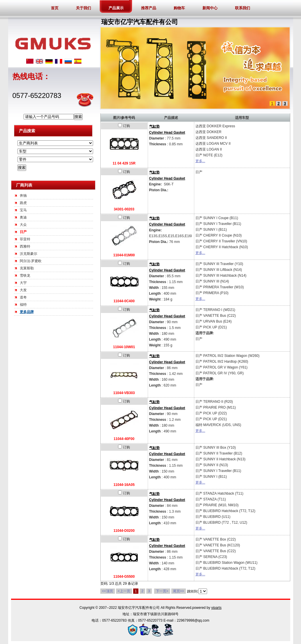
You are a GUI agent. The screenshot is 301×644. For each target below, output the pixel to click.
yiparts (216, 608)
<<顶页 (108, 591)
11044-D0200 (124, 531)
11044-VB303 (124, 393)
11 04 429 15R (124, 163)
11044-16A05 (124, 485)
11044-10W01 (124, 347)
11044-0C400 (124, 301)
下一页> (162, 591)
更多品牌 (27, 312)
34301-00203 (124, 209)
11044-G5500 (124, 577)
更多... (200, 161)
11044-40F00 (124, 439)
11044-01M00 (124, 255)
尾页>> (179, 591)
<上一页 (124, 591)
